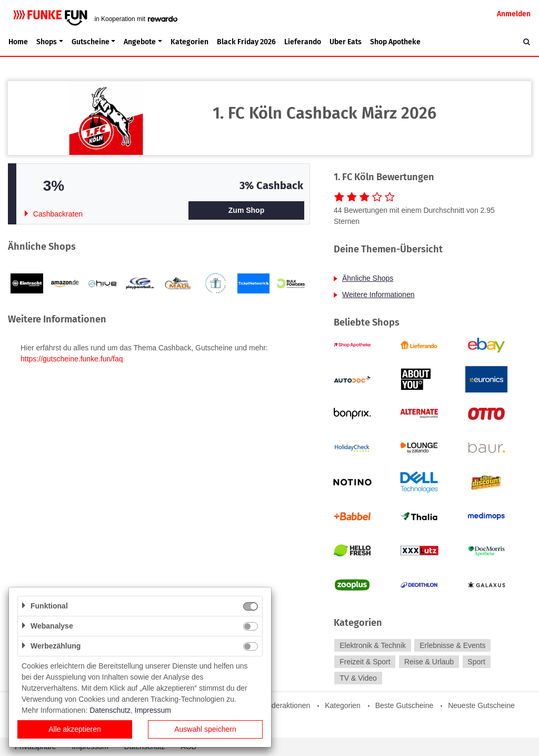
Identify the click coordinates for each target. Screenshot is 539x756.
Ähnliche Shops (368, 278)
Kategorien (189, 42)
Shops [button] (47, 42)
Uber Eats (346, 42)
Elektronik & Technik (373, 645)
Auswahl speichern (205, 729)
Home (18, 42)
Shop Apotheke (395, 42)
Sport (476, 662)
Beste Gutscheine (405, 705)
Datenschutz (110, 710)
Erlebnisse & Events (452, 645)
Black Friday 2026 (246, 42)
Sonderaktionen (284, 705)
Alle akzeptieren (75, 729)
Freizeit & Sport (365, 662)
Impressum (153, 710)
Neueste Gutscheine (481, 705)
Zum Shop (246, 210)
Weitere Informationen (378, 294)
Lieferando (303, 42)
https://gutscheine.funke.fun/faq (72, 359)
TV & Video (358, 678)
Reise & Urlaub (429, 662)
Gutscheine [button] (91, 42)
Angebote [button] (140, 42)
